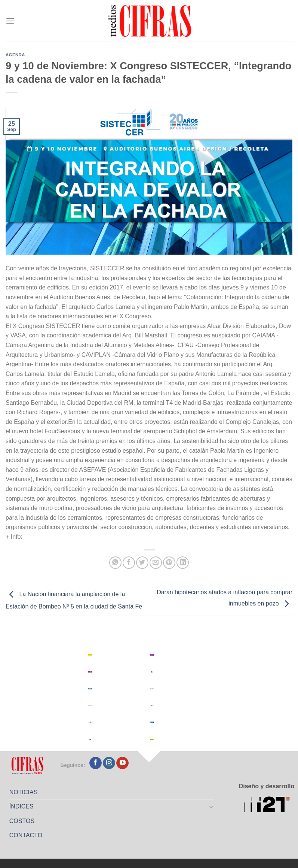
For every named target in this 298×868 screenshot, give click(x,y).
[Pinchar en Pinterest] (169, 563)
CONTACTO (26, 835)
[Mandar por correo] (156, 563)
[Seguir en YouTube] (122, 763)
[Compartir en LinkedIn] (183, 563)
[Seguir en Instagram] (109, 763)
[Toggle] (211, 807)
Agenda (15, 55)
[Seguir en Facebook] (96, 763)
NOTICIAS (24, 792)
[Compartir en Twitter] (142, 563)
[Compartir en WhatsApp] (115, 563)
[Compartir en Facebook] (129, 563)
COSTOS (22, 821)
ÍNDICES (21, 806)
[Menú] (10, 21)
